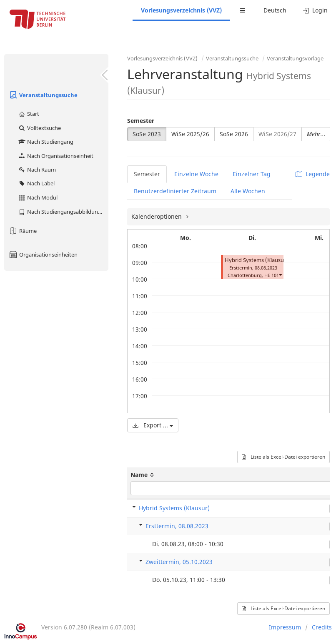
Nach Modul (38, 197)
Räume (23, 231)
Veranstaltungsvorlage (295, 58)
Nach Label (36, 183)
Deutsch (275, 10)
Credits (322, 627)
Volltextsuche (39, 128)
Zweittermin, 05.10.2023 (179, 562)
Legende (313, 174)
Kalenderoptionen (157, 216)
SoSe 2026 (234, 134)
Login (315, 10)
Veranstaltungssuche (43, 95)
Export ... (153, 425)
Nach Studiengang (46, 142)
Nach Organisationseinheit (56, 156)
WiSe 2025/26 (190, 134)
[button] (280, 274)
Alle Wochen (248, 191)
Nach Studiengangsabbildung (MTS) (63, 212)
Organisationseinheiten (43, 255)
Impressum (285, 627)
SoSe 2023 (147, 134)
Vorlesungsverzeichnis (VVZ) (181, 10)
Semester (141, 121)
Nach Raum (37, 170)
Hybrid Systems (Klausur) (256, 260)
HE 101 (272, 275)
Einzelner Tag (252, 174)
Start (29, 114)
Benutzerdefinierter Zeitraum (175, 191)
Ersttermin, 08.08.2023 (177, 526)
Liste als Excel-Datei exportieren (283, 457)
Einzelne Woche (196, 174)
